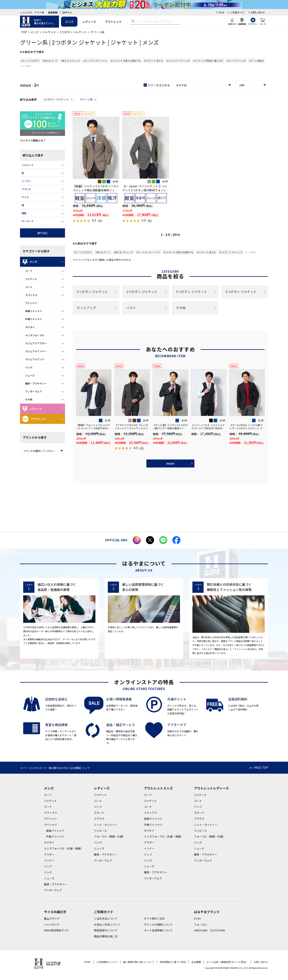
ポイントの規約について (158, 924)
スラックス (31, 295)
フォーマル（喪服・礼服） (110, 836)
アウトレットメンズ (158, 788)
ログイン (67, 12)
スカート (99, 813)
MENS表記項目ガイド (56, 930)
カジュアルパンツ (35, 359)
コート (29, 287)
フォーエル (200, 924)
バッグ (29, 367)
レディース (89, 22)
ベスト (131, 308)
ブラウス (99, 819)
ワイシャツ (50, 825)
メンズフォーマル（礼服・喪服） (63, 848)
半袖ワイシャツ (34, 319)
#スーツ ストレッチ (236, 61)
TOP (24, 32)
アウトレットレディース (211, 788)
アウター (49, 854)
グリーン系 (88, 99)
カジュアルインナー (36, 351)
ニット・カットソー (106, 825)
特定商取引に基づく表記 (173, 962)
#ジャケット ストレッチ (178, 61)
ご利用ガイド (237, 12)
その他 (29, 399)
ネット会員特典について (158, 930)
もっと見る (25, 66)
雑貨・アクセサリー (36, 383)
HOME (87, 962)
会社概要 (196, 962)
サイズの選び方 (55, 912)
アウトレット (113, 22)
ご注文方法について (106, 918)
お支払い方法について (107, 924)
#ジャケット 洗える (153, 61)
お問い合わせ (258, 12)
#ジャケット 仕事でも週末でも (126, 61)
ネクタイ (30, 327)
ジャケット (49, 32)
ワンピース (100, 831)
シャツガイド (52, 924)
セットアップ (86, 308)
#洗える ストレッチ (71, 61)
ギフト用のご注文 (154, 918)
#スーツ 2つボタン (30, 61)
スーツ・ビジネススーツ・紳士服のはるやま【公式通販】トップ (55, 768)
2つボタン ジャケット (73, 32)
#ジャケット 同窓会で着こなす (208, 61)
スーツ (29, 271)
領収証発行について (106, 930)
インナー (49, 860)
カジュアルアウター (36, 343)
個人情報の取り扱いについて (139, 962)
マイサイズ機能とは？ (33, 140)
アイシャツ (31, 303)
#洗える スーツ (50, 61)
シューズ (30, 375)
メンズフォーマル (35, 335)
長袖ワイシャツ (34, 311)
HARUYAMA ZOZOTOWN (209, 930)
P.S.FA (197, 918)
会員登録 (53, 12)
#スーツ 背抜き (257, 61)
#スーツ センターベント (95, 61)
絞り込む (43, 233)
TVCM (221, 12)
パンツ (48, 866)
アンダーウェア (34, 391)
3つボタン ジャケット (192, 292)
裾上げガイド (52, 918)
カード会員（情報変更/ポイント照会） (227, 962)
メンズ (69, 22)
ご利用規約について (107, 962)
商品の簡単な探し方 (106, 936)
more (170, 463)
